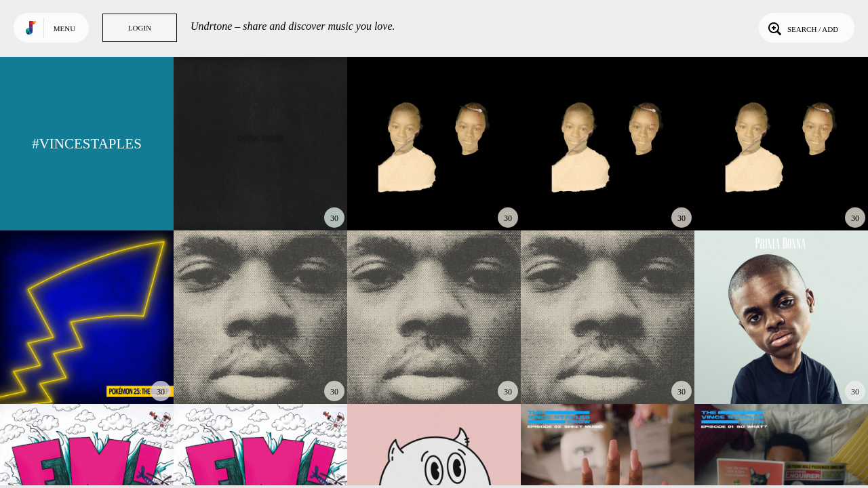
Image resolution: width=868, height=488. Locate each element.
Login (140, 28)
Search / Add (802, 28)
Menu (64, 28)
